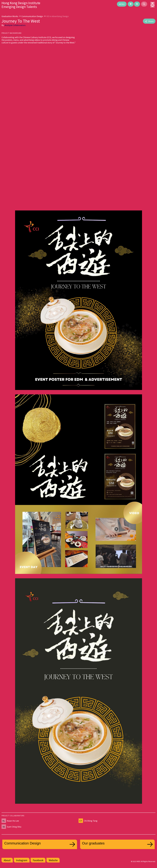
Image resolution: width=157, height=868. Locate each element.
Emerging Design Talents (19, 7)
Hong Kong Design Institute (21, 3)
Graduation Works (10, 16)
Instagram (22, 860)
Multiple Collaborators (15, 25)
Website (53, 860)
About (7, 860)
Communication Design (32, 16)
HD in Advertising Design (57, 16)
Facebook (38, 860)
